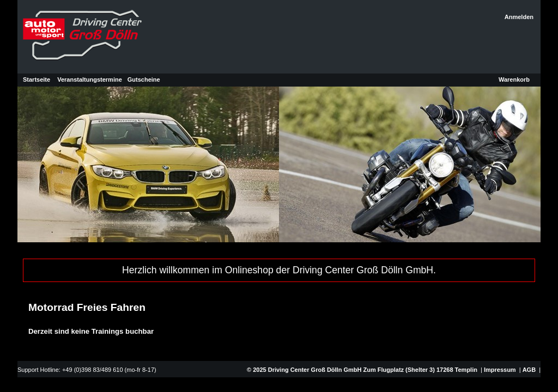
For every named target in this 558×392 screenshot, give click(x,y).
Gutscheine (144, 79)
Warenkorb (514, 79)
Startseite (37, 79)
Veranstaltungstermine (90, 79)
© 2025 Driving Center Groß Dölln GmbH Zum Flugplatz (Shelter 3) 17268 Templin (361, 370)
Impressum (500, 370)
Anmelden (519, 17)
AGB (529, 370)
